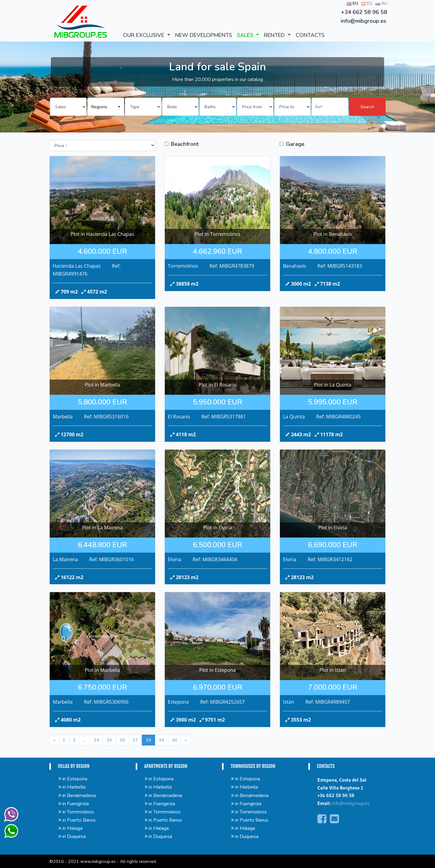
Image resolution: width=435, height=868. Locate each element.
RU (381, 3)
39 (161, 740)
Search (367, 107)
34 (96, 740)
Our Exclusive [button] (144, 35)
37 (135, 740)
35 (109, 740)
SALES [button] (246, 35)
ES (367, 3)
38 (148, 740)
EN (352, 3)
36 (122, 740)
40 (174, 740)
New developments (204, 35)
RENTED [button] (275, 35)
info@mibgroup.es (350, 803)
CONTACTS (310, 35)
